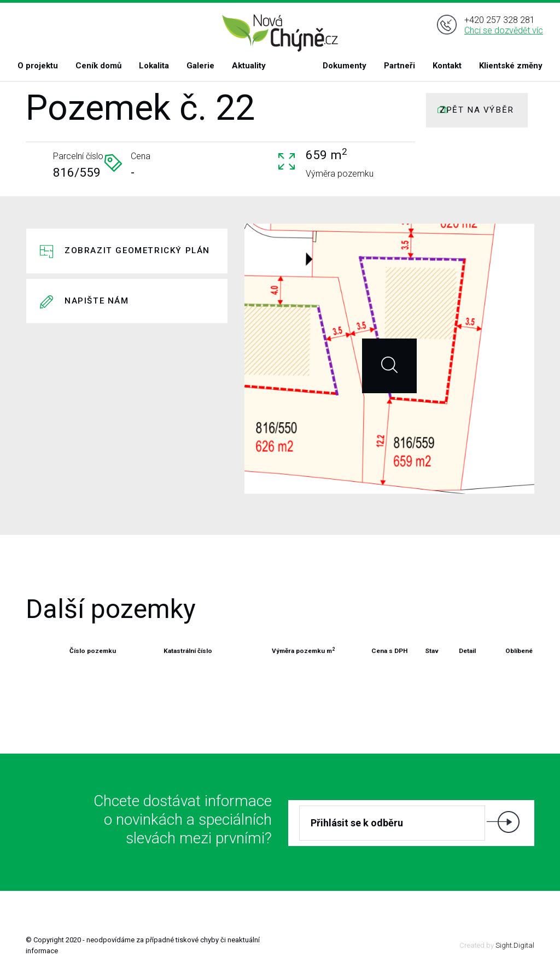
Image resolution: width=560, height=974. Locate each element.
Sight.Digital (515, 945)
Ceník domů (98, 66)
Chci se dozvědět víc (504, 32)
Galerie (200, 66)
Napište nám (97, 301)
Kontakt (447, 66)
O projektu (38, 66)
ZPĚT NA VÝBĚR (477, 110)
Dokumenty (345, 66)
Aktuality (249, 66)
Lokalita (154, 66)
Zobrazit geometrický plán (137, 250)
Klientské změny (511, 66)
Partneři (399, 66)
